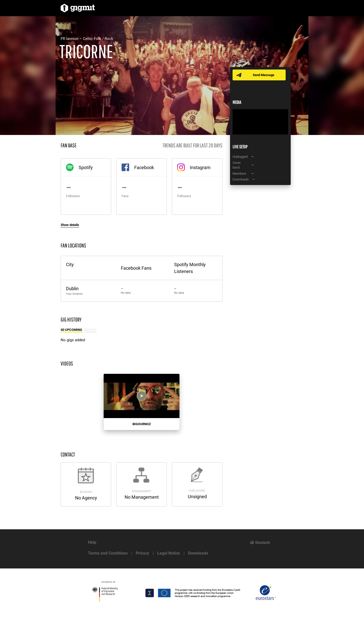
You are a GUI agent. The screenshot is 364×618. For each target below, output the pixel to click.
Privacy (142, 553)
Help (92, 542)
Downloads (198, 553)
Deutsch (263, 543)
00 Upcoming (72, 330)
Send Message (264, 75)
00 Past (90, 330)
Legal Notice (169, 553)
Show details (70, 225)
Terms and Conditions (108, 553)
